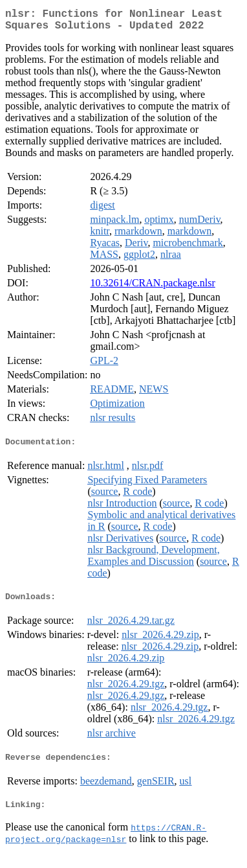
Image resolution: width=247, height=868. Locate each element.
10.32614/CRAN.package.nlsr (152, 288)
